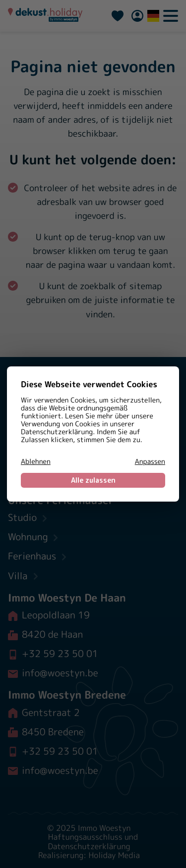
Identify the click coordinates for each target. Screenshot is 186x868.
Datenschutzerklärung (57, 432)
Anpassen (150, 462)
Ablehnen (36, 462)
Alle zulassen (93, 480)
